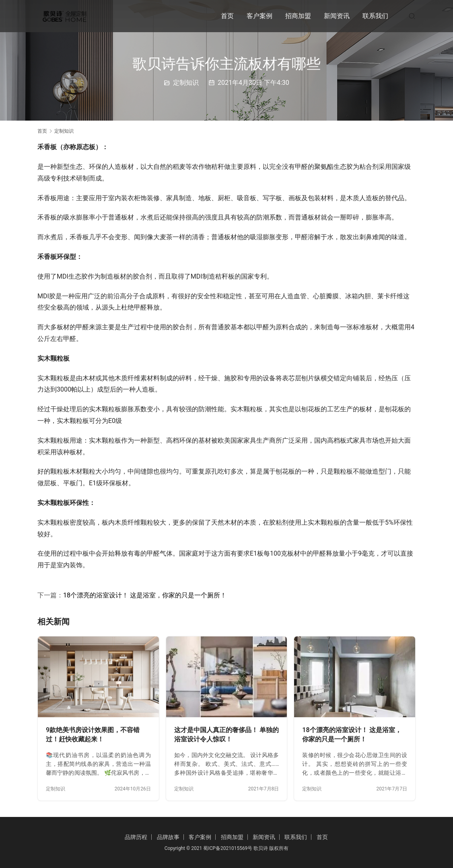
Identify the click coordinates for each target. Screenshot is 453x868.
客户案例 (259, 16)
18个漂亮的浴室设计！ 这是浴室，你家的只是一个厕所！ (145, 595)
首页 (227, 16)
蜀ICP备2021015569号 (228, 848)
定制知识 (186, 83)
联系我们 (375, 16)
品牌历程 (136, 837)
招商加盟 (298, 16)
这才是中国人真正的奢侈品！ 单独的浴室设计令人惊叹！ (226, 735)
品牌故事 (168, 837)
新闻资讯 (337, 16)
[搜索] (412, 16)
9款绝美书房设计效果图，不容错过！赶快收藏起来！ (93, 735)
